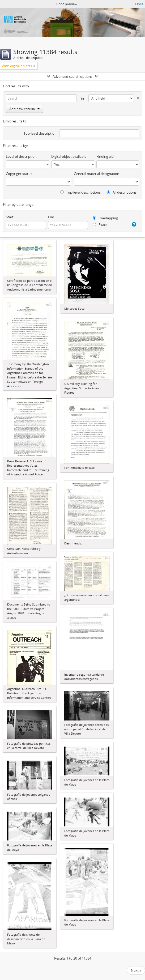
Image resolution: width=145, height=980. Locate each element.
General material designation (97, 174)
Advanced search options (72, 76)
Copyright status (19, 174)
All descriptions (122, 192)
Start (10, 217)
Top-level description (40, 133)
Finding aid (105, 156)
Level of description (21, 156)
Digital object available (69, 156)
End (51, 217)
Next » (136, 970)
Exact (100, 225)
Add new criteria (24, 109)
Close (139, 4)
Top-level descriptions (80, 192)
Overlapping (105, 218)
